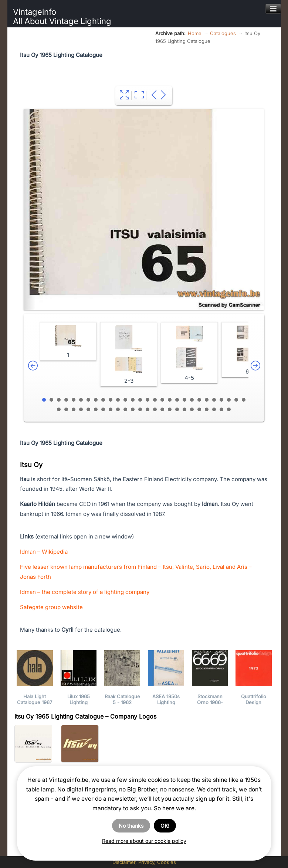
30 (66, 409)
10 (111, 400)
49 (207, 409)
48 (199, 409)
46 (184, 409)
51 (221, 409)
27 (236, 400)
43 (162, 409)
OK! (165, 826)
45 (177, 409)
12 (125, 400)
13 (133, 400)
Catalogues (223, 33)
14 (140, 400)
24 (214, 400)
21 (192, 400)
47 (192, 409)
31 (74, 409)
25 (221, 400)
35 (103, 409)
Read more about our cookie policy (144, 841)
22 (199, 400)
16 (155, 400)
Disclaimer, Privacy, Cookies (144, 862)
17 (162, 400)
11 (118, 400)
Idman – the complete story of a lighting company (85, 592)
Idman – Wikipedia (44, 552)
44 (170, 409)
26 (229, 400)
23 (207, 400)
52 (229, 409)
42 (155, 409)
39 (133, 409)
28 (244, 400)
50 (214, 409)
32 (81, 409)
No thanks (131, 826)
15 (148, 400)
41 (148, 409)
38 (125, 409)
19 (177, 400)
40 (140, 409)
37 (118, 409)
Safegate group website (51, 607)
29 (59, 409)
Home (195, 33)
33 (88, 409)
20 (184, 400)
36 (111, 409)
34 (96, 409)
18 (170, 400)
